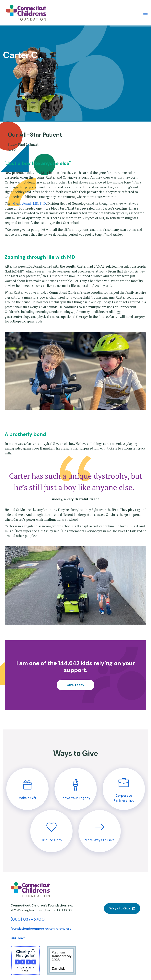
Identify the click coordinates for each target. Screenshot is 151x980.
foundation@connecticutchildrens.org (41, 929)
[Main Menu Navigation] (145, 13)
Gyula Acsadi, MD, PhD (29, 203)
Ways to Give (120, 908)
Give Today (75, 685)
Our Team (18, 938)
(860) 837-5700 (28, 919)
